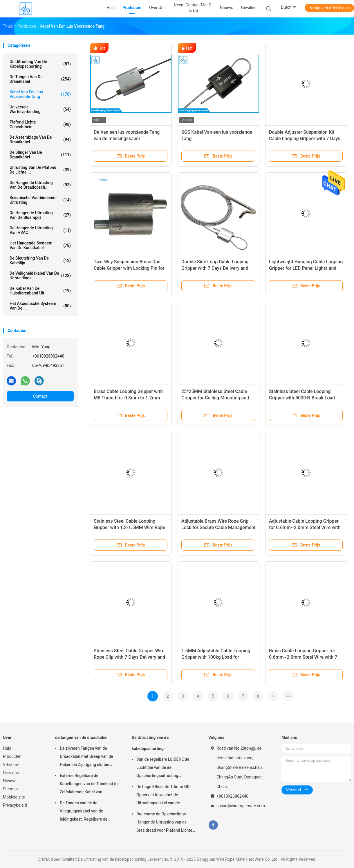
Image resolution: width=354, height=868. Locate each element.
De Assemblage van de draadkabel (40, 140)
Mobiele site (14, 797)
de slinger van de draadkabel (40, 155)
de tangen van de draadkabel (40, 79)
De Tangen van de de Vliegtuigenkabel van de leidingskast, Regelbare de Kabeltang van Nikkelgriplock (86, 812)
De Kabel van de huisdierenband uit (40, 291)
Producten (12, 756)
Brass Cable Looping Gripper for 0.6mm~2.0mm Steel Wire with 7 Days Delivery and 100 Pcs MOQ (303, 657)
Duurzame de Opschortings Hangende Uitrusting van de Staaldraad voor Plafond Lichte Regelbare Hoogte (164, 823)
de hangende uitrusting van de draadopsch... (40, 185)
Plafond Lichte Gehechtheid (40, 124)
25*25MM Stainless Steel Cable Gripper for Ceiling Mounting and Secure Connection (215, 398)
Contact (40, 396)
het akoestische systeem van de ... (40, 306)
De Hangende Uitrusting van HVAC (40, 230)
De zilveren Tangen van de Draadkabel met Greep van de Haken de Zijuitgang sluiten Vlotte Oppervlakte (86, 757)
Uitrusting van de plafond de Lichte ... (40, 170)
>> (289, 696)
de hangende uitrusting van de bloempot (40, 215)
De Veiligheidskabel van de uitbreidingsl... (40, 276)
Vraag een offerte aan (329, 8)
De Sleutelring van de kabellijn (40, 260)
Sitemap (10, 789)
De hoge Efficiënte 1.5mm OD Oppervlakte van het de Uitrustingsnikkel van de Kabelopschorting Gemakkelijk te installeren (166, 796)
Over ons (11, 773)
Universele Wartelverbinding (40, 109)
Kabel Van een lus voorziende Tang (40, 94)
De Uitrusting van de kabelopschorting (40, 64)
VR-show (11, 765)
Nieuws (10, 781)
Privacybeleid (15, 805)
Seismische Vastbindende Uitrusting (40, 200)
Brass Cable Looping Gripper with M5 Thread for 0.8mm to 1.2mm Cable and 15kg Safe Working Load (130, 398)
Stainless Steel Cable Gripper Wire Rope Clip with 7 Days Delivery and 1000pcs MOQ (129, 657)
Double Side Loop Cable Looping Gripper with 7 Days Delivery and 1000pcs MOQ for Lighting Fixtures (218, 268)
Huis (7, 748)
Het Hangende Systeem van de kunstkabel (40, 245)
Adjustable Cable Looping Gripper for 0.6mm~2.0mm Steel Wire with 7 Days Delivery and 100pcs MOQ (305, 527)
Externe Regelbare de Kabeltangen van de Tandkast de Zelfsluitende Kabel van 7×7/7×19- (89, 785)
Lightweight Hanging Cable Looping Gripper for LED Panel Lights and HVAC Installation (306, 268)
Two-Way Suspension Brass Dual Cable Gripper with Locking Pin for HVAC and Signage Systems (129, 268)
